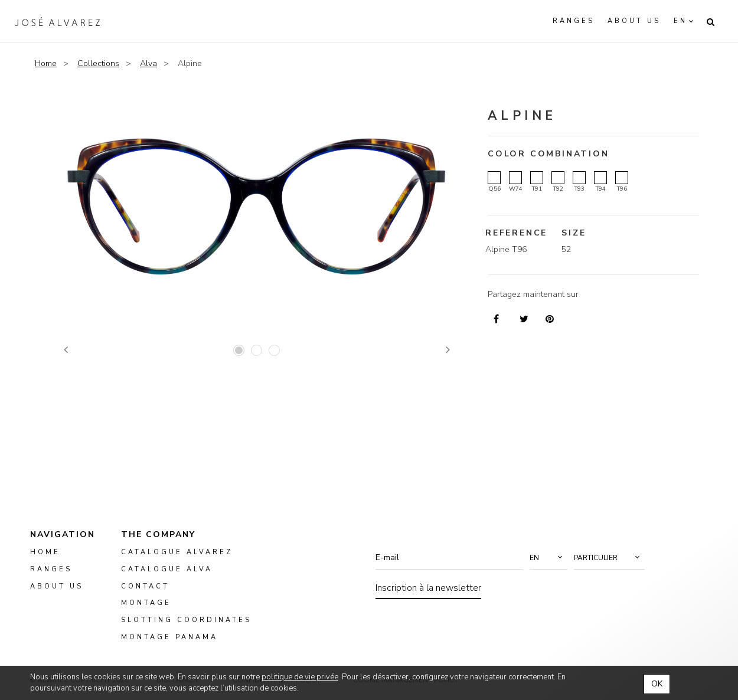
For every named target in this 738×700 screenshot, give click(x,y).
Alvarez (57, 21)
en (680, 21)
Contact (145, 586)
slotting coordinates (186, 620)
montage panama (169, 637)
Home (46, 63)
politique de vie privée (300, 677)
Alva (148, 63)
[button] (548, 558)
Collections (98, 63)
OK (657, 684)
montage (146, 603)
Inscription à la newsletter (428, 588)
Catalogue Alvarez (177, 552)
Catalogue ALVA (167, 569)
